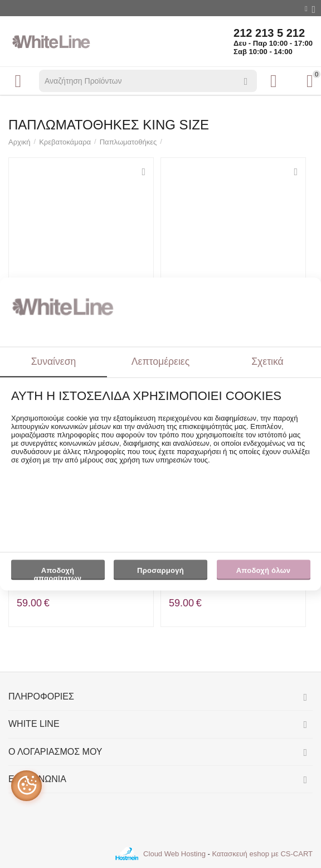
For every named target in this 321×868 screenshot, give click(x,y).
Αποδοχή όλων (264, 570)
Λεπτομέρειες (160, 361)
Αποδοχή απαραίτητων (58, 573)
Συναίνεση (54, 361)
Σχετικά (267, 361)
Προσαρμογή (160, 573)
